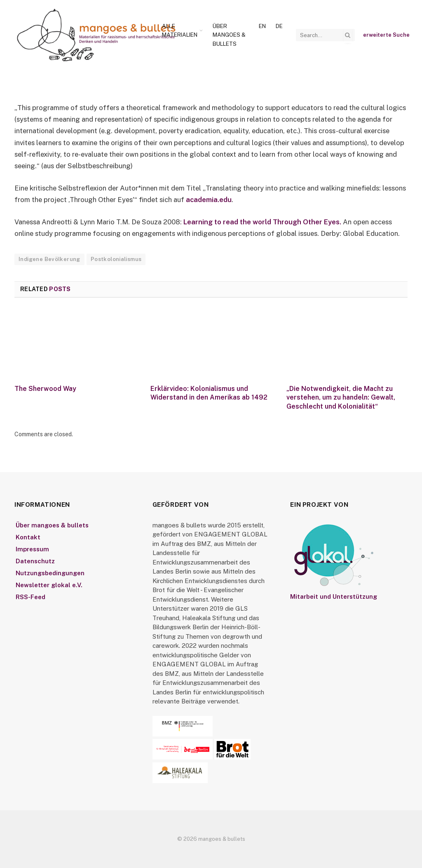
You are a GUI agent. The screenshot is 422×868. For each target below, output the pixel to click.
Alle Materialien (180, 31)
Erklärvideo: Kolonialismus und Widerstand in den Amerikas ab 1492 (209, 393)
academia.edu (209, 200)
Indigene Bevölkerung (49, 259)
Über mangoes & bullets (229, 35)
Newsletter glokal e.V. (49, 585)
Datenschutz (35, 561)
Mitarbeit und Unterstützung (334, 596)
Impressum (32, 549)
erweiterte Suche (386, 35)
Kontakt (28, 537)
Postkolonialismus (116, 259)
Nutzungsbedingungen (50, 573)
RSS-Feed (30, 597)
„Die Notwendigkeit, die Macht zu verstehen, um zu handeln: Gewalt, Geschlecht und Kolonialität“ (341, 398)
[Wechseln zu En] (262, 26)
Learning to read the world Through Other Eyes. (262, 222)
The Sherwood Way (45, 389)
